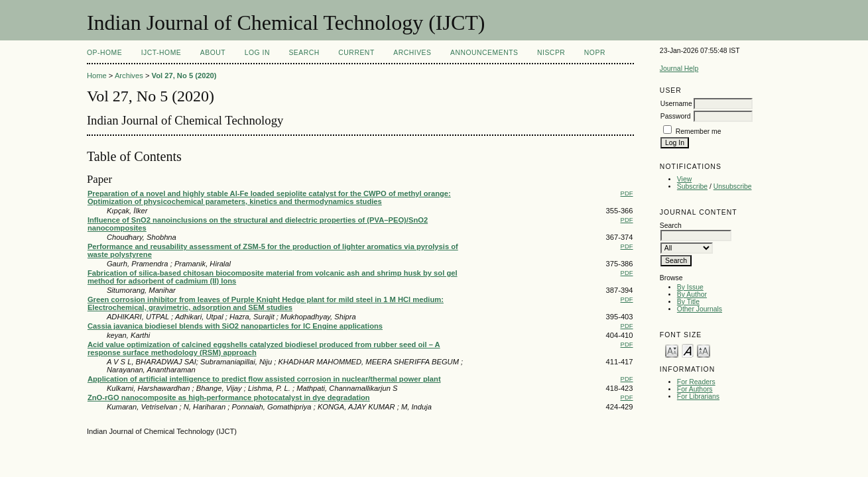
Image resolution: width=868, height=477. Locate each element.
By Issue (690, 287)
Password (676, 116)
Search (304, 53)
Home (97, 76)
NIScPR (551, 53)
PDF (627, 193)
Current (356, 53)
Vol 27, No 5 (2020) (184, 76)
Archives (412, 53)
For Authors (695, 389)
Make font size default (688, 350)
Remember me (699, 132)
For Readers (696, 382)
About (213, 53)
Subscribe (692, 186)
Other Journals (700, 309)
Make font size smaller (672, 350)
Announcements (484, 53)
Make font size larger (704, 350)
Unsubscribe (733, 186)
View (684, 179)
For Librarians (698, 397)
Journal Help (679, 69)
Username (676, 104)
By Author (692, 294)
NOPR (595, 53)
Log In (257, 53)
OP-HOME (104, 53)
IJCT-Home (161, 53)
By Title (688, 302)
